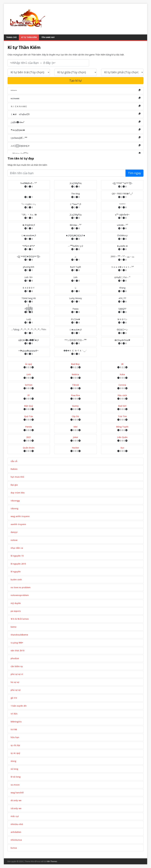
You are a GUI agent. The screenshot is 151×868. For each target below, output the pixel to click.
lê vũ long (16, 777)
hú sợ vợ (15, 682)
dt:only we (16, 800)
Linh (29, 374)
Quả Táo (29, 416)
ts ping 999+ (17, 643)
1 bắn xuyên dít (19, 706)
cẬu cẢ (14, 461)
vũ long (14, 769)
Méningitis (16, 722)
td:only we (16, 808)
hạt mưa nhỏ (17, 477)
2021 (29, 437)
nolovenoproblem (20, 595)
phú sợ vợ (16, 690)
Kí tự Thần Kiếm (29, 37)
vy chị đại (15, 745)
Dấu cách (122, 395)
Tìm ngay (134, 173)
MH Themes (52, 861)
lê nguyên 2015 (18, 564)
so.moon (15, 785)
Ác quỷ (29, 364)
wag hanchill (17, 793)
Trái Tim (122, 416)
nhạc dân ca (17, 548)
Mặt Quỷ (29, 406)
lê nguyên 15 (17, 556)
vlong (13, 761)
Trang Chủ (11, 37)
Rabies (14, 469)
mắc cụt (15, 816)
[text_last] (122, 72)
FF (29, 395)
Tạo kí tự (75, 80)
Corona (122, 385)
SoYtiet (29, 385)
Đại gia (14, 485)
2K (122, 364)
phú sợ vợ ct (17, 674)
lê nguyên (16, 572)
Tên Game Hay (48, 37)
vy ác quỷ (15, 753)
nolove (14, 540)
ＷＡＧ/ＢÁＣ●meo (20, 619)
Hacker (75, 448)
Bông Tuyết (122, 427)
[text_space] (75, 72)
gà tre (14, 698)
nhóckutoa (16, 840)
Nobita (75, 374)
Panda (29, 427)
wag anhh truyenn (20, 516)
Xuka (122, 374)
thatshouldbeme (19, 635)
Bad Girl (122, 406)
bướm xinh (16, 580)
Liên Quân (122, 437)
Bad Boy (75, 364)
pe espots (16, 611)
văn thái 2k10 (17, 650)
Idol (75, 427)
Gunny (75, 406)
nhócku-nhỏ (17, 824)
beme (13, 627)
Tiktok (75, 385)
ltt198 (14, 729)
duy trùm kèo (18, 493)
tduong (14, 508)
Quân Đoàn (29, 448)
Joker (75, 437)
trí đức (14, 714)
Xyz (122, 448)
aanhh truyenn (18, 524)
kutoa (14, 848)
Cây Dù (75, 416)
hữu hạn (15, 737)
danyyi (14, 532)
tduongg (15, 501)
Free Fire (75, 395)
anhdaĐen (16, 832)
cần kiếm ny (17, 666)
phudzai (15, 658)
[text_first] (29, 72)
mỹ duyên (16, 603)
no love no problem (21, 587)
